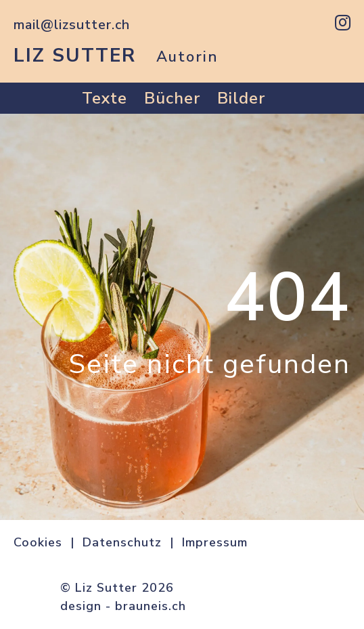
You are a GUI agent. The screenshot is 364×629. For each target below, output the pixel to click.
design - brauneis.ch (123, 606)
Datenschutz (122, 542)
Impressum (215, 542)
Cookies (38, 542)
